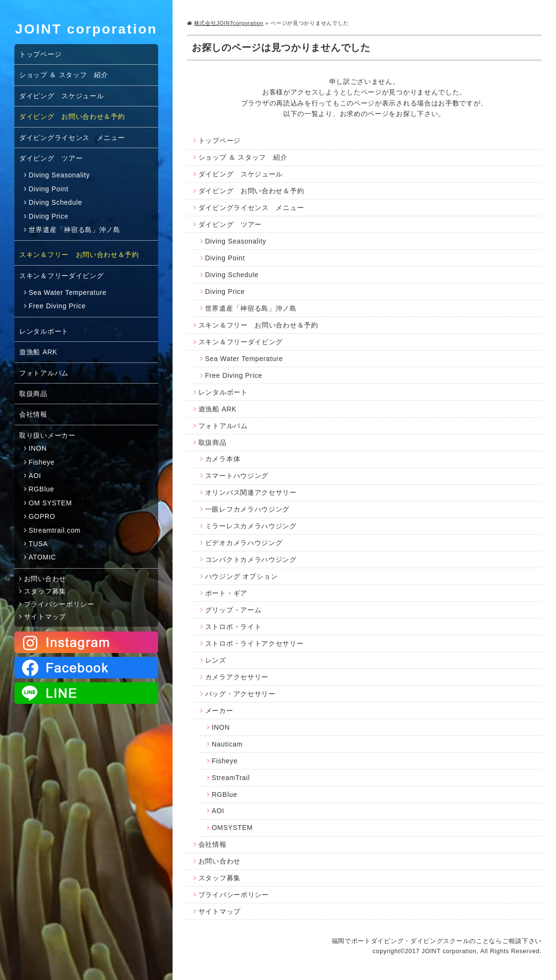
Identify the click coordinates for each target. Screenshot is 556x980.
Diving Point (225, 258)
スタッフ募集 (220, 878)
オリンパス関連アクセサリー (251, 492)
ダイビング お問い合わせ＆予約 (251, 191)
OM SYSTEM (50, 503)
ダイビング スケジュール (241, 174)
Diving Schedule (232, 275)
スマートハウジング (237, 476)
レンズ (216, 660)
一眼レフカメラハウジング (247, 509)
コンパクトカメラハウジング (251, 560)
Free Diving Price (234, 375)
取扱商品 (213, 443)
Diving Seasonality (236, 241)
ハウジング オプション (242, 576)
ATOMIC (42, 557)
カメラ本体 (223, 459)
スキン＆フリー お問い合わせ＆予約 (258, 325)
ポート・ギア (226, 593)
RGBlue (225, 794)
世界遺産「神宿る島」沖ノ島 (251, 308)
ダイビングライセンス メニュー (251, 208)
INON (221, 727)
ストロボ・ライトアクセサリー (255, 643)
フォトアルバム (223, 426)
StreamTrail (231, 778)
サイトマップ (220, 911)
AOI (218, 811)
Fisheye (225, 761)
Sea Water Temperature (244, 359)
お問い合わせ (220, 861)
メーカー (219, 711)
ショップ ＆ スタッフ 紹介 (243, 157)
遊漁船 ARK (218, 409)
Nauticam (227, 744)
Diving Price (225, 292)
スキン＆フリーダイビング (241, 342)
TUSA (38, 544)
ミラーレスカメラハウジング (251, 526)
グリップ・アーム (233, 610)
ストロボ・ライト (233, 627)
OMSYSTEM (232, 828)
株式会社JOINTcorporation (229, 23)
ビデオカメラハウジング (244, 543)
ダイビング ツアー (230, 224)
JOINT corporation (87, 29)
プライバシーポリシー (234, 895)
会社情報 (213, 844)
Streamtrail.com (55, 530)
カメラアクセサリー (237, 677)
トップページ (220, 140)
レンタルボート (223, 392)
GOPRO (42, 516)
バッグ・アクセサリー (240, 694)
